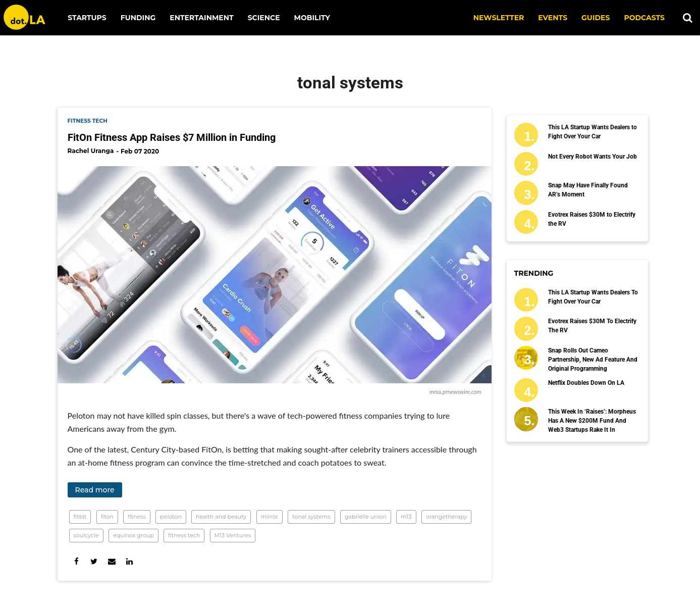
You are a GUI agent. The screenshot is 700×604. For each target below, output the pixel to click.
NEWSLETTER (499, 18)
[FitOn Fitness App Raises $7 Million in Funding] (275, 275)
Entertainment (201, 18)
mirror (270, 517)
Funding (138, 18)
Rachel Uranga (91, 151)
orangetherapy (446, 517)
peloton (171, 517)
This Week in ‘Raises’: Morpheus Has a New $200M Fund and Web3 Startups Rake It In (592, 421)
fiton (107, 517)
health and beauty (221, 517)
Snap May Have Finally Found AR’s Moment (588, 190)
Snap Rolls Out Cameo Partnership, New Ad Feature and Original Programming (593, 360)
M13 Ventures (233, 535)
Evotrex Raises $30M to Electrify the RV (592, 219)
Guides (596, 18)
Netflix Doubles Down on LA (586, 383)
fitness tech (88, 121)
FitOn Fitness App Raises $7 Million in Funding (172, 137)
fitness (137, 517)
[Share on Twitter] (94, 561)
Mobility (312, 18)
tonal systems (311, 517)
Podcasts (644, 18)
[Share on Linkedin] (129, 561)
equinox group (133, 535)
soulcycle (86, 535)
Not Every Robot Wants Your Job (593, 157)
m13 (406, 517)
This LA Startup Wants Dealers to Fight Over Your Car (593, 132)
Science (264, 18)
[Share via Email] (112, 561)
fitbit (80, 517)
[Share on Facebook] (76, 561)
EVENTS (553, 18)
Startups (87, 18)
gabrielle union (366, 517)
